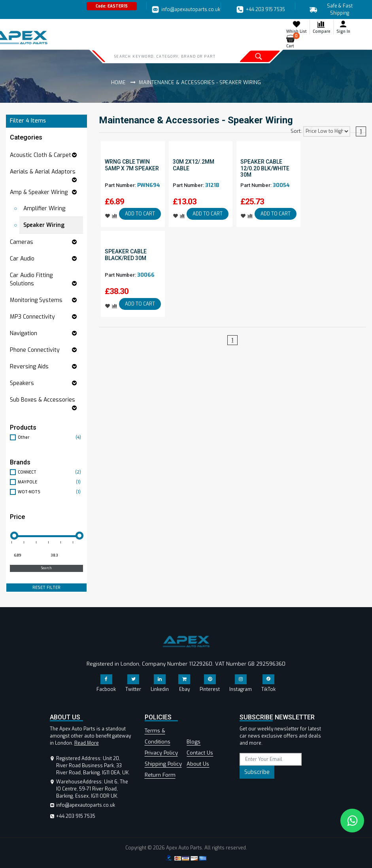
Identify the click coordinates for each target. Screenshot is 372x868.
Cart (292, 42)
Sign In (343, 27)
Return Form (160, 775)
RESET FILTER (46, 588)
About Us (198, 764)
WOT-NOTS (50, 492)
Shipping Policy (163, 764)
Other (50, 437)
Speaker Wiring (44, 225)
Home (118, 82)
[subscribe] (271, 759)
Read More (87, 743)
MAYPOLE (50, 482)
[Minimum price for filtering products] (27, 556)
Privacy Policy (161, 753)
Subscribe (257, 772)
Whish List (296, 27)
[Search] (167, 56)
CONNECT (50, 472)
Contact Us (200, 753)
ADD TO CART (140, 214)
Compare (322, 27)
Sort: (296, 131)
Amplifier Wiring (44, 209)
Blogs (194, 742)
